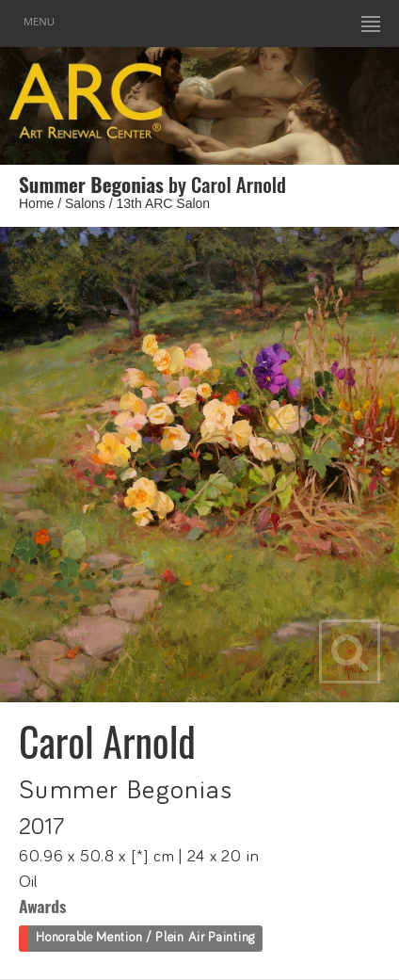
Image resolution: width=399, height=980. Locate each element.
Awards (43, 906)
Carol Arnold (107, 741)
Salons (85, 203)
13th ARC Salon (164, 203)
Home (36, 203)
